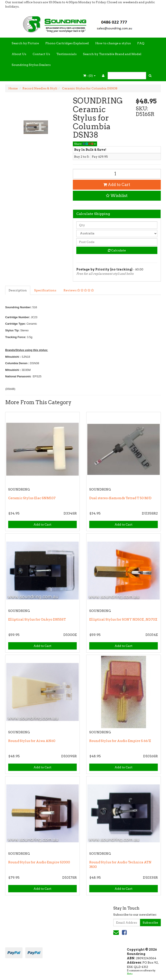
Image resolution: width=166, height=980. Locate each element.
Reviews (79, 290)
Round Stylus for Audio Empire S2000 (39, 862)
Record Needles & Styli (40, 88)
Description (18, 290)
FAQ (141, 43)
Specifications (45, 290)
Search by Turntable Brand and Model (112, 54)
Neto (130, 974)
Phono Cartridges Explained (67, 43)
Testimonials (66, 54)
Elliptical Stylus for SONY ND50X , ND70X (123, 619)
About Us (19, 54)
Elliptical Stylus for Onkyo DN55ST (37, 619)
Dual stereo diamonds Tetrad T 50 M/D (120, 498)
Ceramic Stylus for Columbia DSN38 (89, 88)
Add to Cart (117, 185)
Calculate (117, 250)
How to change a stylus (113, 43)
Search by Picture (25, 43)
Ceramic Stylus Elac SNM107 (32, 498)
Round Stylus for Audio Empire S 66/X (120, 741)
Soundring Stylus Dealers (31, 65)
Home (13, 88)
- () (89, 76)
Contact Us (41, 54)
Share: (85, 144)
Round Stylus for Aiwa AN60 (32, 741)
